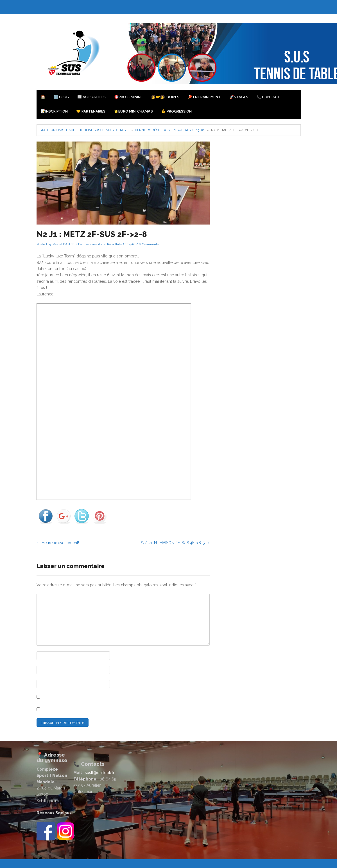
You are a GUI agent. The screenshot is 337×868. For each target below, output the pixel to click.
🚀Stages (239, 97)
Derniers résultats (152, 130)
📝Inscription (54, 111)
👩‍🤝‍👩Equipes (165, 97)
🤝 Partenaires (91, 111)
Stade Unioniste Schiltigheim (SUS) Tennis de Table (85, 130)
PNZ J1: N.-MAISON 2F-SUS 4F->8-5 (175, 543)
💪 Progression (177, 111)
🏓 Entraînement (204, 97)
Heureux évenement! (58, 543)
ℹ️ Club (61, 97)
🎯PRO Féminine (128, 97)
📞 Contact (268, 97)
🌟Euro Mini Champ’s (133, 111)
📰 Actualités (91, 97)
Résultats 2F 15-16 (188, 130)
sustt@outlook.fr (100, 773)
